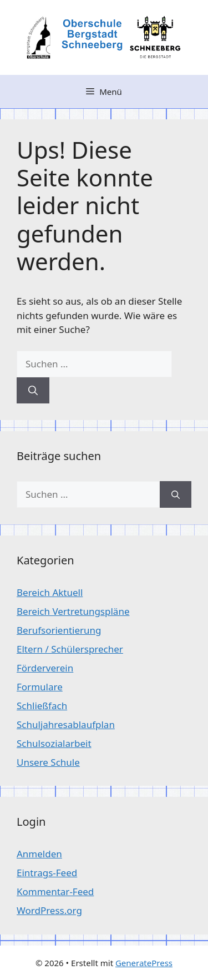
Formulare (40, 687)
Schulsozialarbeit (54, 743)
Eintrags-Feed (47, 873)
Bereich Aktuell (50, 592)
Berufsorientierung (59, 630)
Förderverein (45, 668)
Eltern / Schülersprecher (70, 649)
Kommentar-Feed (55, 891)
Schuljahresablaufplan (66, 724)
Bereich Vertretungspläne (73, 611)
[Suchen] (33, 391)
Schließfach (42, 706)
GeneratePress (144, 963)
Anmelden (39, 854)
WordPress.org (49, 910)
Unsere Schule (48, 762)
